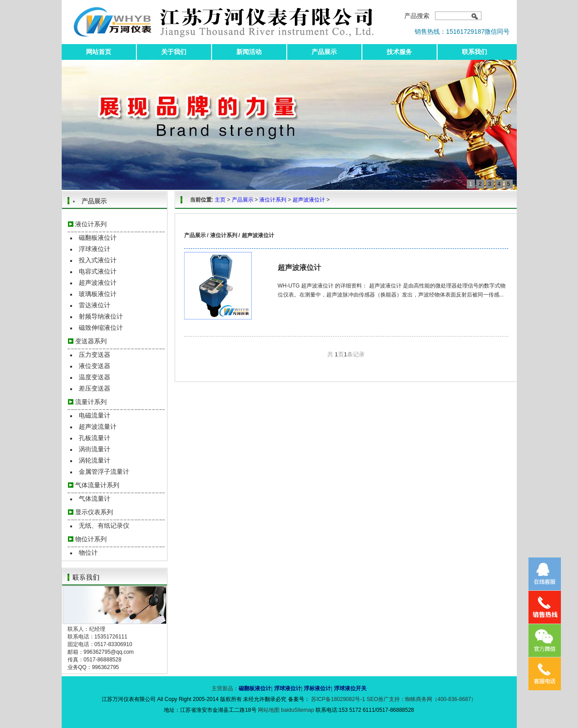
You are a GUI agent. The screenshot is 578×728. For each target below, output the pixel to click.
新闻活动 (249, 52)
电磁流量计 (95, 415)
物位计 (88, 553)
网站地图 (269, 710)
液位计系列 (91, 224)
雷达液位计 (95, 305)
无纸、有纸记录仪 (104, 526)
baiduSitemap (297, 710)
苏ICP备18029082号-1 (338, 699)
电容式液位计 (98, 271)
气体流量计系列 (97, 485)
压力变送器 (95, 355)
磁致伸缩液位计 (101, 328)
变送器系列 (91, 341)
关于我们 (174, 52)
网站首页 (99, 52)
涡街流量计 (95, 449)
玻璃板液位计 (98, 294)
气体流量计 (95, 499)
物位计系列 (91, 539)
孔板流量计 (95, 438)
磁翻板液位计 (98, 238)
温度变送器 (95, 377)
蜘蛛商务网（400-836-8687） (441, 699)
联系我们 (474, 52)
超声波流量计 (98, 427)
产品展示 (324, 52)
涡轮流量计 (95, 460)
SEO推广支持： (386, 699)
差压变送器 (95, 388)
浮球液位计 (95, 249)
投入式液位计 (98, 260)
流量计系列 (91, 402)
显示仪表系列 (94, 512)
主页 (220, 200)
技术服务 (399, 52)
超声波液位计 (98, 283)
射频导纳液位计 (101, 316)
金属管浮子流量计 (104, 472)
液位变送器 (95, 366)
